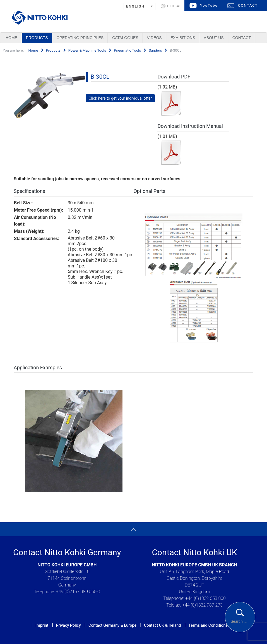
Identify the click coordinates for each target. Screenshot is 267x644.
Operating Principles (80, 38)
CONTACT (248, 5)
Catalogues (125, 38)
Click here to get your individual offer (120, 98)
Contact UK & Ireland (162, 625)
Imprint (42, 625)
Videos (154, 38)
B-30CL (100, 77)
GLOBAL (174, 6)
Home (11, 38)
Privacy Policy (68, 625)
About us (214, 38)
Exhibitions (183, 38)
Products (37, 38)
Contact (242, 38)
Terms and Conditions (208, 625)
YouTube (209, 5)
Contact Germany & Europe (112, 625)
